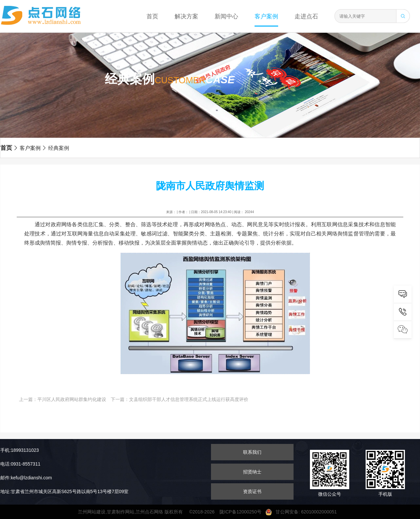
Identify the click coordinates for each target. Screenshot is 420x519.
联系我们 (252, 452)
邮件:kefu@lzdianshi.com (26, 478)
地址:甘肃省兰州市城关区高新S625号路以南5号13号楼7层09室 (64, 491)
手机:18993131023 (20, 450)
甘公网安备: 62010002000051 (304, 512)
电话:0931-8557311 (20, 464)
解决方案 (186, 16)
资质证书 (252, 491)
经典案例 (55, 148)
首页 (152, 16)
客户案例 (266, 16)
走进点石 (306, 16)
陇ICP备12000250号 (242, 512)
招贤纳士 (252, 472)
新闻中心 (226, 16)
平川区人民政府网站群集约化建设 (72, 399)
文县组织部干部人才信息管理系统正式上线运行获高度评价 (189, 399)
